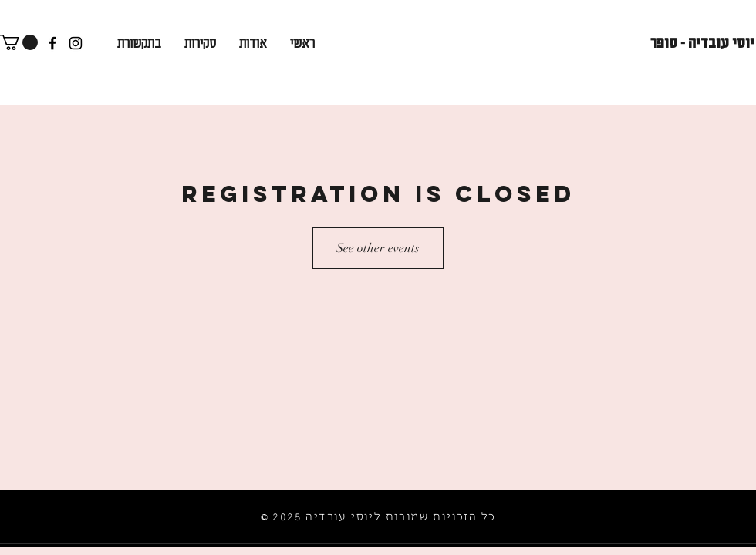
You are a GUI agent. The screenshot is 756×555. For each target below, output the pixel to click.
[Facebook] (52, 43)
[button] (19, 42)
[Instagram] (76, 43)
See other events (378, 248)
